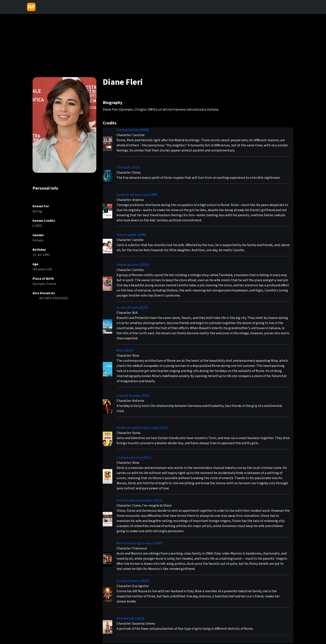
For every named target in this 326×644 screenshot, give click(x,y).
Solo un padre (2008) (131, 235)
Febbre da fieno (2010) (133, 265)
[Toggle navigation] (41, 7)
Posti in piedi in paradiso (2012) (139, 500)
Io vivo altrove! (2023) (132, 308)
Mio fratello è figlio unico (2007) (140, 543)
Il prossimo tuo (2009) (133, 130)
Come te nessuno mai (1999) (137, 195)
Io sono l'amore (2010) (133, 581)
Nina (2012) (125, 350)
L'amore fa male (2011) (133, 396)
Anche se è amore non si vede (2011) (142, 428)
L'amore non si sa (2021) (134, 458)
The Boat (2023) (128, 167)
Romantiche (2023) (130, 618)
